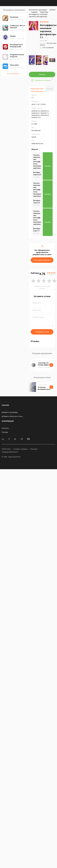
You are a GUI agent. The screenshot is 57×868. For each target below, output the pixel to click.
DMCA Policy (6, 449)
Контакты (5, 428)
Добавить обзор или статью (12, 416)
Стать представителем (42, 260)
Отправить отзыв (42, 332)
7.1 (43, 41)
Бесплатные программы (38, 10)
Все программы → (14, 74)
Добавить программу (10, 412)
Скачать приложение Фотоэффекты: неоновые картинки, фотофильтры (37, 165)
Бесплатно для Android (48, 44)
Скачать (42, 74)
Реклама (5, 432)
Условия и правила (20, 449)
